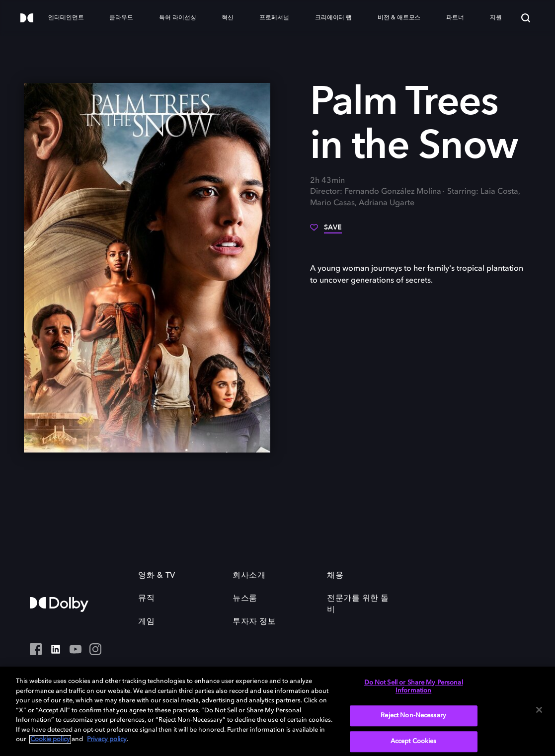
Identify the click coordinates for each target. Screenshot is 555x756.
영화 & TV (157, 576)
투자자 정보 (254, 622)
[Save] (326, 231)
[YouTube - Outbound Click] (76, 650)
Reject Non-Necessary (413, 716)
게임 (146, 622)
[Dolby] (27, 19)
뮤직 (146, 599)
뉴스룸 (245, 599)
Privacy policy (107, 739)
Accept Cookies (414, 741)
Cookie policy (50, 739)
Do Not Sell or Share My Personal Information (414, 687)
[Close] (539, 710)
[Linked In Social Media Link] (56, 650)
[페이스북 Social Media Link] (36, 650)
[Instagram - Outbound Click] (95, 650)
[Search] (526, 18)
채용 (335, 576)
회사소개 (249, 576)
